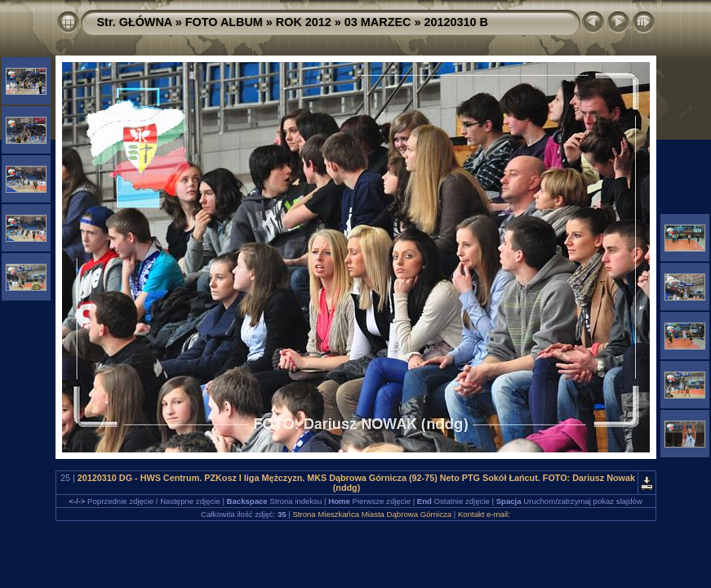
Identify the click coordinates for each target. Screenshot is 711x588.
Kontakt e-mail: (484, 514)
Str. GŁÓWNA (135, 22)
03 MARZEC (378, 22)
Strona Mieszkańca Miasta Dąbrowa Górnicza (372, 514)
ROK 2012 (304, 22)
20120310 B (455, 22)
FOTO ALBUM (224, 22)
